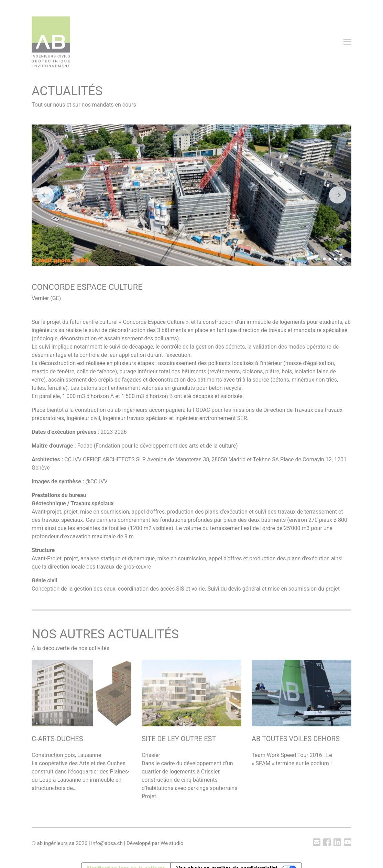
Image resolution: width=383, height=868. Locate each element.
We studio (172, 843)
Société (184, 42)
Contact (291, 42)
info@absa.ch (107, 843)
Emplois (258, 42)
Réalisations (109, 42)
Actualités (150, 42)
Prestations (221, 42)
